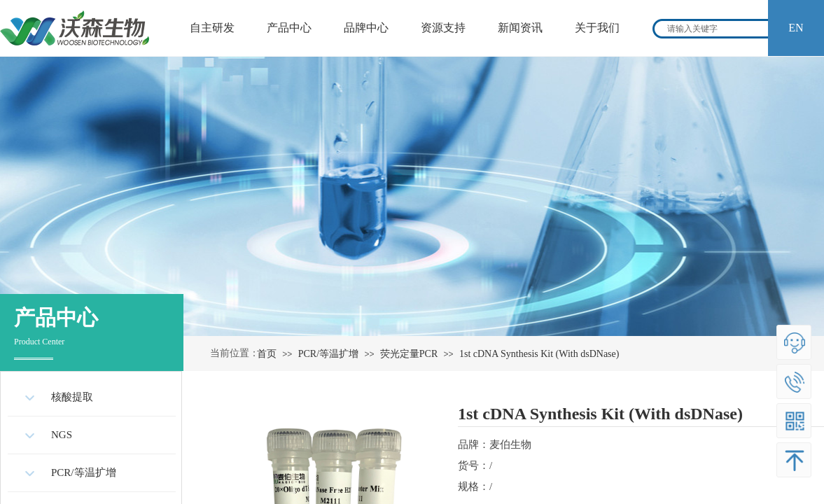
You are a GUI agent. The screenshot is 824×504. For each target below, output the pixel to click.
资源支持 (443, 28)
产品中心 (289, 28)
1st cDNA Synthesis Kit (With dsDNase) (539, 354)
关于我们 (597, 28)
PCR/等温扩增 (328, 354)
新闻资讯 (520, 28)
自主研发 (212, 28)
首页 (267, 354)
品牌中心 (366, 28)
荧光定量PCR (409, 354)
